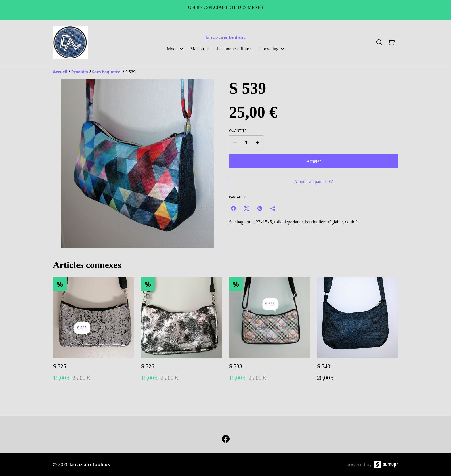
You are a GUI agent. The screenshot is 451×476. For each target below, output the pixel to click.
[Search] (379, 43)
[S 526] (181, 335)
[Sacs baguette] (107, 72)
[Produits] (80, 72)
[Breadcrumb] (225, 72)
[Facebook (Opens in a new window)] (233, 208)
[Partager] (273, 208)
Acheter (314, 161)
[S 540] (358, 335)
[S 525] (93, 335)
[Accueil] (60, 72)
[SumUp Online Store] (386, 464)
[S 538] (270, 335)
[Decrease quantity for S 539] (235, 143)
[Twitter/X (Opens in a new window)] (246, 208)
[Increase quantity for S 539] (258, 143)
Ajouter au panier (314, 182)
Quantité (238, 131)
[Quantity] (246, 143)
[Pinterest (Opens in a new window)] (260, 208)
